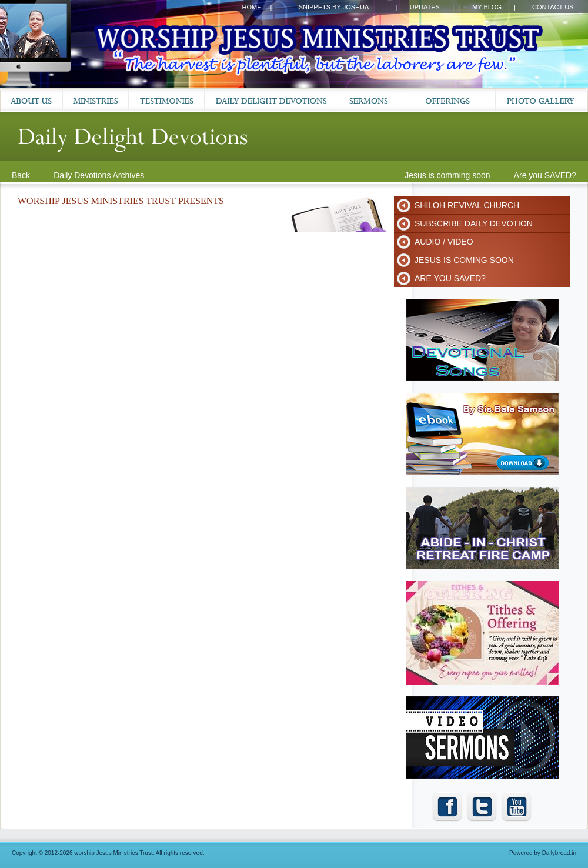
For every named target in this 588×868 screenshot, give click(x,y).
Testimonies (167, 100)
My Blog (487, 7)
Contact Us (553, 7)
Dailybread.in (559, 853)
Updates (425, 7)
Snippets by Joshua (334, 7)
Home (251, 7)
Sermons (369, 100)
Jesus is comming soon (447, 175)
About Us (31, 100)
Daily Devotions (271, 100)
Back (21, 175)
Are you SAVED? (545, 175)
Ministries (96, 100)
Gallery (542, 100)
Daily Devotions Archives (99, 175)
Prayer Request (447, 100)
